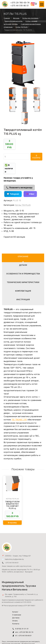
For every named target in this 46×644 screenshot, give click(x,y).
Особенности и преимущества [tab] (23, 228)
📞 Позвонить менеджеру (19, 142)
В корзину (36, 111)
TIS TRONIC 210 (19, 374)
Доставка (16, 572)
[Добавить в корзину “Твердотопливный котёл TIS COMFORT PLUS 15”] (12, 477)
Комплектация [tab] (23, 245)
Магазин (16, 18)
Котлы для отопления (30, 18)
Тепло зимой (13, 637)
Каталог (15, 566)
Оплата (15, 575)
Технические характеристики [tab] (23, 237)
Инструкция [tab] (23, 254)
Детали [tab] (23, 220)
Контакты (16, 578)
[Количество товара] (16, 111)
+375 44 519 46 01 (20, 6)
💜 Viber (30, 148)
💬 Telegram (13, 148)
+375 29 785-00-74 (20, 3)
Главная (7, 18)
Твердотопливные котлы (13, 21)
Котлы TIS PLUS (22, 27)
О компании (17, 569)
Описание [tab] (23, 211)
